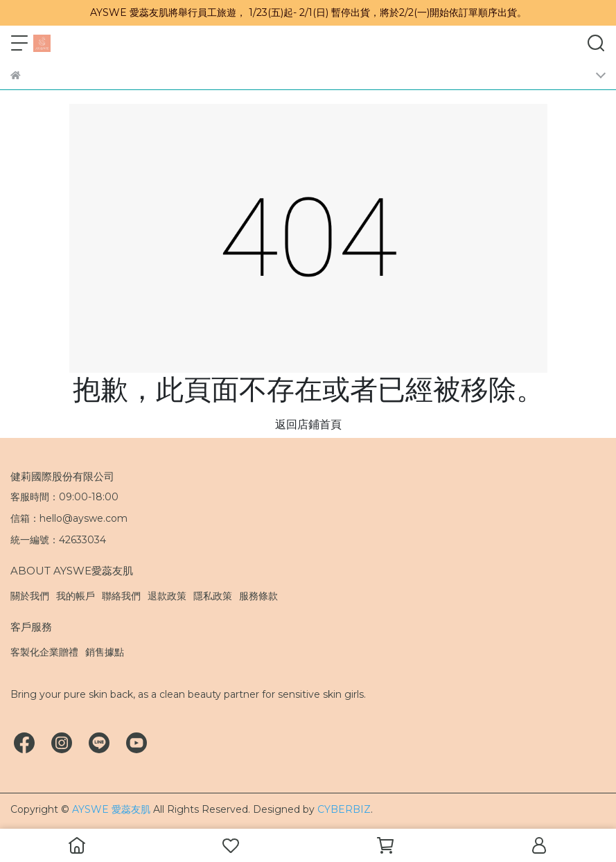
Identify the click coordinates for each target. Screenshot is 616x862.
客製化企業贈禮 (44, 652)
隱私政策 (213, 596)
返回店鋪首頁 (308, 424)
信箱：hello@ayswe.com (69, 518)
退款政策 (167, 596)
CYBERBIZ (344, 809)
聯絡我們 (121, 596)
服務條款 (258, 596)
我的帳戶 (76, 596)
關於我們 (30, 596)
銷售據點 (105, 652)
